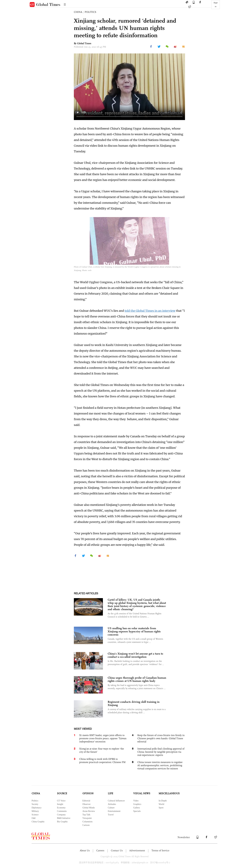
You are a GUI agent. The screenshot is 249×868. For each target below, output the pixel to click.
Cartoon (86, 825)
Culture (111, 808)
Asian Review (89, 811)
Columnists (87, 822)
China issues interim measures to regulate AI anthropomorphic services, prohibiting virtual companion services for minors (160, 765)
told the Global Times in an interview (150, 311)
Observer (86, 804)
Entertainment (114, 811)
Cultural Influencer (116, 801)
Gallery (137, 808)
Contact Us (117, 850)
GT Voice (61, 801)
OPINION (88, 793)
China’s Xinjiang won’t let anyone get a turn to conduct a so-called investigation (135, 655)
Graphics (137, 804)
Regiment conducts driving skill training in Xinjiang (134, 703)
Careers (100, 850)
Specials (137, 811)
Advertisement (137, 850)
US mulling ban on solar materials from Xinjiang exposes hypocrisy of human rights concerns (134, 631)
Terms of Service (160, 850)
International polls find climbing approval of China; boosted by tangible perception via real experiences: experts (161, 752)
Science (35, 815)
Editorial (86, 801)
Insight (60, 804)
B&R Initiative (64, 818)
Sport (161, 808)
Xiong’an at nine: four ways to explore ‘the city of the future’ (102, 750)
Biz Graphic (62, 822)
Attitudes (112, 804)
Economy (61, 808)
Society (35, 804)
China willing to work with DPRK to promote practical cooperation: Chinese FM (102, 761)
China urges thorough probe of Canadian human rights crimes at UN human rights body (137, 679)
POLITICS (90, 12)
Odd (34, 818)
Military (35, 811)
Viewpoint (87, 818)
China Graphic (38, 822)
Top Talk (86, 815)
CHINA (78, 12)
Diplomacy (37, 808)
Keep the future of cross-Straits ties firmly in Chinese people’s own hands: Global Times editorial (161, 738)
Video (136, 801)
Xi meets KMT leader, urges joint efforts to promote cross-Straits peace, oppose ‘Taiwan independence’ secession (103, 738)
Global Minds (89, 808)
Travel (111, 815)
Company (61, 815)
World (161, 804)
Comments (62, 811)
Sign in (216, 5)
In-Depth (163, 801)
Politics (35, 801)
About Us (85, 850)
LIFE (110, 793)
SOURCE (62, 793)
